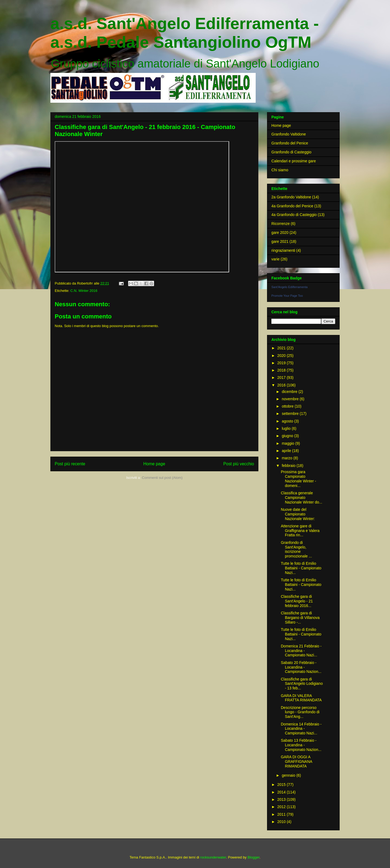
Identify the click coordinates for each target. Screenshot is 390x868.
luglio (287, 428)
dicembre (290, 392)
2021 (282, 348)
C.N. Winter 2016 (84, 291)
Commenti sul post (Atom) (162, 478)
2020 (282, 356)
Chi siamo (280, 170)
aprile (287, 451)
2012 (282, 807)
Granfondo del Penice (290, 143)
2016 (282, 385)
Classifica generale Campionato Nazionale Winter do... (302, 498)
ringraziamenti (283, 250)
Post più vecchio (239, 464)
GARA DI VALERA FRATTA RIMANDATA (301, 698)
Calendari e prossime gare (294, 161)
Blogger (253, 857)
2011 (282, 814)
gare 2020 (280, 233)
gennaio (289, 775)
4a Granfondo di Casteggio (294, 215)
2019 (282, 363)
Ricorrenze (281, 224)
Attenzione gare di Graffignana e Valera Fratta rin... (300, 531)
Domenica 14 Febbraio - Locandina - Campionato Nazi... (301, 729)
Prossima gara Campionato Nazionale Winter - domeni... (298, 479)
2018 (282, 370)
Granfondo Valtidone (289, 134)
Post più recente (70, 464)
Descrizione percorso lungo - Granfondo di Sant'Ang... (300, 712)
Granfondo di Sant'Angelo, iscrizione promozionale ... (296, 549)
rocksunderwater (213, 857)
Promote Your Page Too (287, 296)
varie (275, 259)
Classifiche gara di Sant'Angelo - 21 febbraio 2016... (297, 601)
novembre (291, 399)
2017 (282, 377)
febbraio (289, 466)
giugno (288, 436)
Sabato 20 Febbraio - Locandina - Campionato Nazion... (301, 667)
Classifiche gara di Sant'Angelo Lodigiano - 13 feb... (302, 684)
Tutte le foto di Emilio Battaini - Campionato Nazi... (301, 568)
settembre (291, 414)
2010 (282, 822)
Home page (154, 464)
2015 (282, 785)
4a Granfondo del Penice (292, 206)
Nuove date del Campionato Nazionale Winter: (298, 514)
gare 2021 (280, 241)
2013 (282, 799)
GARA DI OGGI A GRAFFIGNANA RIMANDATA (296, 761)
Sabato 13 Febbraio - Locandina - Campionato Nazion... (301, 745)
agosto (288, 421)
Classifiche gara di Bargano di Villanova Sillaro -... (300, 618)
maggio (288, 443)
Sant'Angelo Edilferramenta (290, 287)
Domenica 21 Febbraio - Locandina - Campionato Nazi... (301, 651)
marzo (287, 458)
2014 (282, 792)
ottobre (288, 406)
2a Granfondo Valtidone (291, 197)
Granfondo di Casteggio (291, 152)
